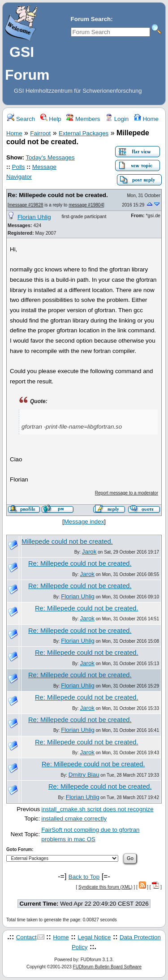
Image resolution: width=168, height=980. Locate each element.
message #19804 (86, 205)
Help (51, 119)
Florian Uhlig (34, 217)
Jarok (89, 552)
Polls (19, 167)
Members (83, 119)
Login (117, 119)
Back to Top (84, 877)
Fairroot (40, 133)
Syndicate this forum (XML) (106, 887)
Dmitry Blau (84, 775)
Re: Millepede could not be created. (58, 195)
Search (21, 119)
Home (146, 119)
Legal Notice (94, 937)
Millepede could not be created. (67, 542)
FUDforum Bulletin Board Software (107, 967)
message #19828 (26, 205)
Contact (26, 937)
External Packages (84, 133)
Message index (84, 522)
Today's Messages (50, 157)
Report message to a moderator (127, 493)
